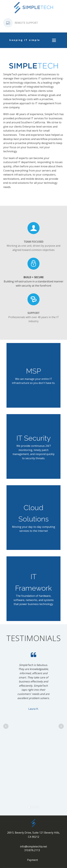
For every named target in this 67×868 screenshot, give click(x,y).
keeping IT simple (25, 40)
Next (61, 726)
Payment (33, 860)
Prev (6, 726)
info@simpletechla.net (33, 847)
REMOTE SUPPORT (26, 23)
